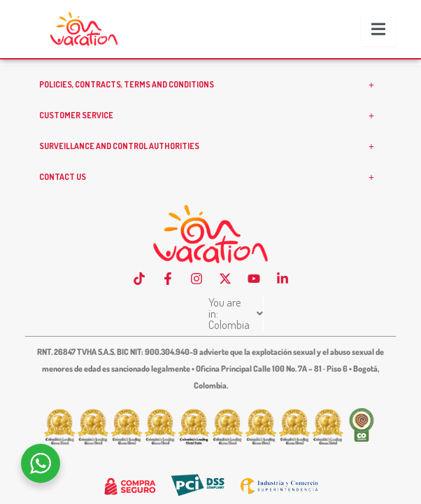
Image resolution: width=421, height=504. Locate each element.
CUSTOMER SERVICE (210, 138)
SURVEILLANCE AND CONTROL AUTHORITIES (210, 169)
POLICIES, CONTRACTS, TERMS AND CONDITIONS (210, 107)
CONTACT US (210, 199)
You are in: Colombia (208, 325)
